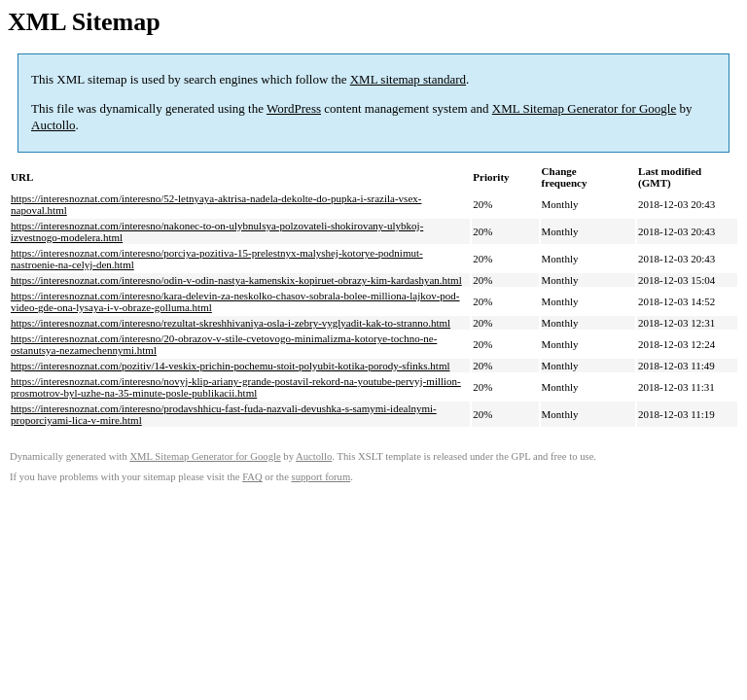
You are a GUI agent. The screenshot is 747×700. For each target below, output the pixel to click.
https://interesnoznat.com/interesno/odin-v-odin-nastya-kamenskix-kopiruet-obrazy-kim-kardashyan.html (236, 280)
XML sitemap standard (408, 79)
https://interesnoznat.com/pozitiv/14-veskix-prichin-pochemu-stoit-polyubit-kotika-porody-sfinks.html (231, 366)
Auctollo (53, 125)
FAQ (252, 477)
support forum (321, 477)
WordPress (294, 108)
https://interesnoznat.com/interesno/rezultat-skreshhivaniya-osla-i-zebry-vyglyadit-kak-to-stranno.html (231, 323)
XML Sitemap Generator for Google (584, 108)
